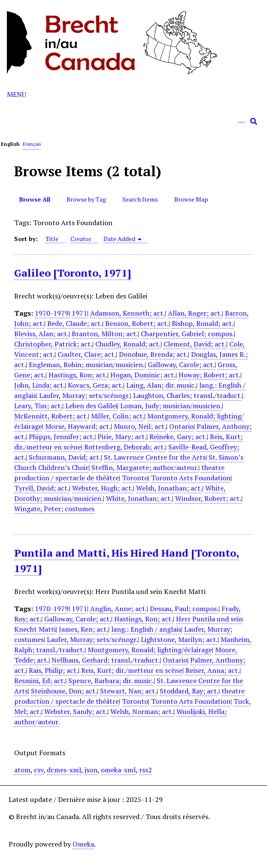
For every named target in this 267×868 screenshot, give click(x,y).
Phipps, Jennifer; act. (62, 437)
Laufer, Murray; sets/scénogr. (85, 395)
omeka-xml (118, 770)
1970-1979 (52, 313)
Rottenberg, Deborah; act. (125, 447)
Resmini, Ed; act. (40, 681)
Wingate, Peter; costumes (54, 509)
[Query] (133, 121)
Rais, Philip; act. (53, 670)
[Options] (241, 121)
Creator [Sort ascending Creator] (81, 239)
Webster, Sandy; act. (76, 711)
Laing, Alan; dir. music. (161, 385)
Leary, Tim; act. (38, 406)
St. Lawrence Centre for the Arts (155, 457)
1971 (79, 313)
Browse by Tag (86, 199)
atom (22, 770)
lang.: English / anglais (146, 629)
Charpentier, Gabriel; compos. (187, 334)
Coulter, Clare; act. (87, 354)
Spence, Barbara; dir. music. (111, 681)
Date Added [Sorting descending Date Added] (123, 239)
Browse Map (191, 199)
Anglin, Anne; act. (118, 609)
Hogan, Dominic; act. (143, 375)
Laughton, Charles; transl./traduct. (188, 395)
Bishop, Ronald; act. (203, 323)
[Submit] (254, 121)
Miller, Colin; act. (118, 416)
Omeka (83, 844)
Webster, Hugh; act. (103, 488)
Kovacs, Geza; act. (96, 385)
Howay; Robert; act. (209, 375)
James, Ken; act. (83, 629)
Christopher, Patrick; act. (53, 344)
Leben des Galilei (91, 406)
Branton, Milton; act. (105, 334)
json (91, 770)
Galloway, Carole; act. (181, 365)
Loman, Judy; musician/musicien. (171, 406)
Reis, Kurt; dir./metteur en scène (132, 670)
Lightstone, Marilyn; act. (179, 639)
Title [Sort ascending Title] (52, 239)
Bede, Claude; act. (75, 323)
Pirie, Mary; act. (122, 437)
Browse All (35, 199)
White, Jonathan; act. (139, 498)
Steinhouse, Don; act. (64, 691)
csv (39, 770)
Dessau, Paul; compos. (184, 609)
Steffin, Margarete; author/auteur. (145, 467)
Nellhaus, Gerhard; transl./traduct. (106, 660)
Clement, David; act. (195, 344)
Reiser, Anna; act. (212, 670)
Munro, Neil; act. (140, 426)
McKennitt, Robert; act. (51, 416)
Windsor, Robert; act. (208, 498)
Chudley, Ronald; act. (128, 344)
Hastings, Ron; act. (78, 375)
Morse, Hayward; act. (78, 426)
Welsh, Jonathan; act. (169, 488)
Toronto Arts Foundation (191, 478)
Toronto (135, 478)
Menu (17, 94)
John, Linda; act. (39, 385)
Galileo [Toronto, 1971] (73, 273)
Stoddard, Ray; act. (189, 691)
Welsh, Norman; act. (142, 711)
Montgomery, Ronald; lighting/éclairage (150, 650)
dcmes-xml (64, 770)
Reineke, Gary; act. (178, 437)
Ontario (181, 426)
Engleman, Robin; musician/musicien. (87, 365)
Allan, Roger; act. (195, 313)
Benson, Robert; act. (137, 323)
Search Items (140, 199)
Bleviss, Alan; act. (41, 334)
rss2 (146, 770)
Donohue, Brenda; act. (153, 354)
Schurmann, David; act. (65, 457)
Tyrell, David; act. (42, 488)
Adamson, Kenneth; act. (127, 313)
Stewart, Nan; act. (128, 691)
